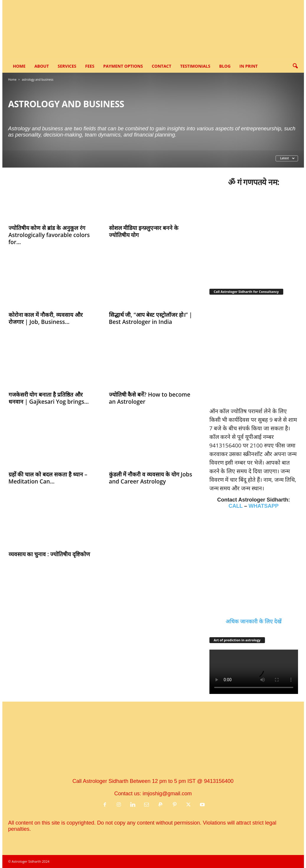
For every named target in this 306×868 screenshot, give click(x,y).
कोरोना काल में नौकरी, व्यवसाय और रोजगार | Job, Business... (46, 318)
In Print (249, 66)
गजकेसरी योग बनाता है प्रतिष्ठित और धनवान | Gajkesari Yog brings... (49, 398)
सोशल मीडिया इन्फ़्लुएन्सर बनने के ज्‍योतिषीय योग (144, 231)
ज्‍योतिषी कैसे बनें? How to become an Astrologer (150, 398)
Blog (225, 66)
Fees (90, 66)
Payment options (123, 66)
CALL (236, 506)
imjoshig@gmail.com (167, 794)
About (41, 66)
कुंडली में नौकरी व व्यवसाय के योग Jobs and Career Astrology (151, 478)
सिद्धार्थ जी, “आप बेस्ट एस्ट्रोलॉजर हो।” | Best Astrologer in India (151, 318)
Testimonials (195, 66)
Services (67, 66)
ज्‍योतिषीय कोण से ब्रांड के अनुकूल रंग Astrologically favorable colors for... (49, 235)
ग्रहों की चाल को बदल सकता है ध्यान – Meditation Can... (48, 478)
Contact (162, 66)
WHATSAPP (264, 506)
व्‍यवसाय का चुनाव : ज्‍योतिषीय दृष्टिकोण (49, 554)
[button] (295, 66)
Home (19, 66)
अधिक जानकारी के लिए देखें (254, 622)
